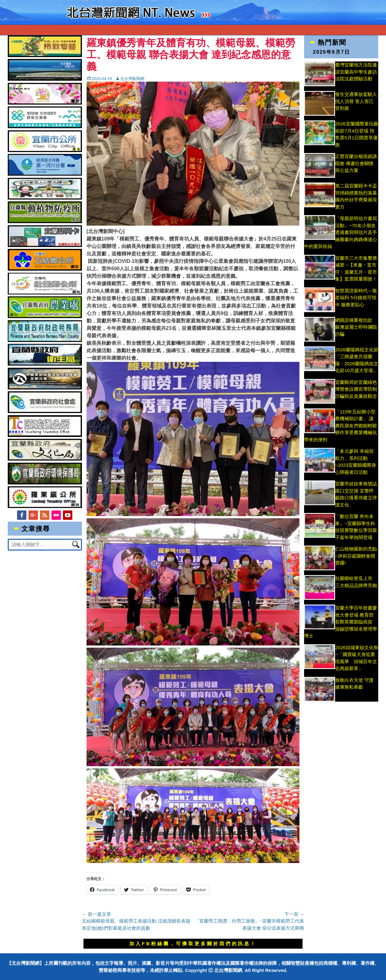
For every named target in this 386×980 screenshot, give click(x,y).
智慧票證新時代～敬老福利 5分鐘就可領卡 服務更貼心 (356, 298)
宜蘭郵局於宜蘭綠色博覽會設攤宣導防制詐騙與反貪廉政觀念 (356, 389)
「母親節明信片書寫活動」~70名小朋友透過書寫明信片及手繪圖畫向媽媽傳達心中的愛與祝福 (341, 232)
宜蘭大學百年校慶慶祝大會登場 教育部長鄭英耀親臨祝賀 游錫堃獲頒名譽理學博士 (341, 622)
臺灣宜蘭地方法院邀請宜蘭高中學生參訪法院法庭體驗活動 (356, 72)
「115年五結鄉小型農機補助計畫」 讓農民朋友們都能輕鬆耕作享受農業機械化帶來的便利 (341, 426)
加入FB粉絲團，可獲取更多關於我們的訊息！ (193, 944)
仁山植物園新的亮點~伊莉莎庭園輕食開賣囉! (356, 556)
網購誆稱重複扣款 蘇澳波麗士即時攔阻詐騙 (356, 327)
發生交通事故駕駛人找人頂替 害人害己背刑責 (356, 101)
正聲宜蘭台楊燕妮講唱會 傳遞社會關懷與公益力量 (356, 163)
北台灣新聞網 (132, 79)
